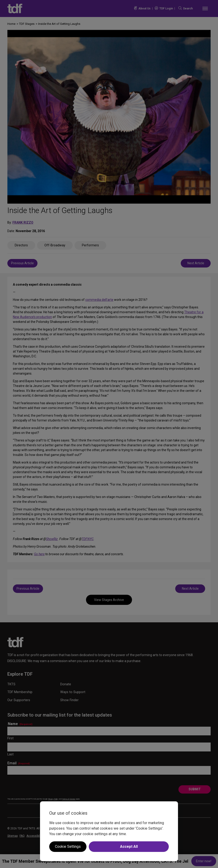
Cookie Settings (68, 847)
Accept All (129, 847)
